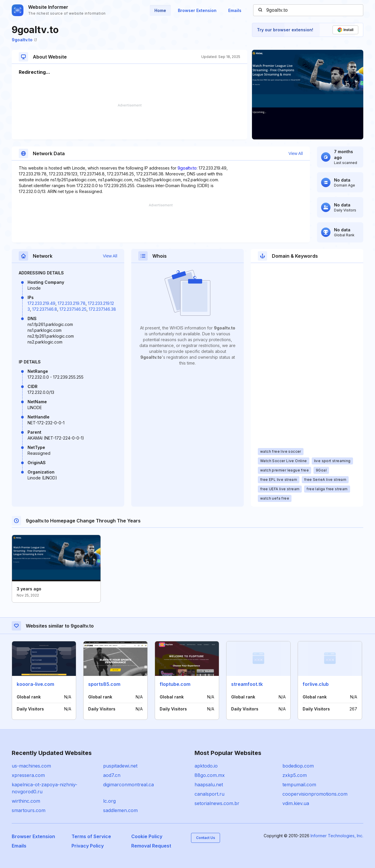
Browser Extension (197, 10)
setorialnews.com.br (217, 803)
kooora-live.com (35, 684)
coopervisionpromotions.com (315, 794)
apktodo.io (206, 766)
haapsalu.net (209, 785)
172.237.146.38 (102, 309)
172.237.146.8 (45, 309)
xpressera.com (28, 775)
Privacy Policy (88, 846)
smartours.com (29, 810)
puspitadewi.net (120, 766)
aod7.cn (112, 775)
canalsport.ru (209, 794)
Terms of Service (91, 836)
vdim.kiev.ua (296, 803)
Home (160, 10)
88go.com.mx (210, 775)
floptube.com (175, 684)
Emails (235, 10)
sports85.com (104, 684)
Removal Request (151, 846)
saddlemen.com (120, 810)
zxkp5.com (295, 775)
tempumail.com (299, 785)
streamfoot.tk (247, 684)
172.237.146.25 (73, 309)
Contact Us (206, 838)
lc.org (109, 801)
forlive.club (316, 684)
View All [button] (296, 153)
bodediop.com (298, 766)
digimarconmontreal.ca (128, 785)
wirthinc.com (26, 801)
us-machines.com (31, 766)
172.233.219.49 (41, 303)
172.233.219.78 (72, 303)
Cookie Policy (147, 836)
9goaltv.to (24, 40)
